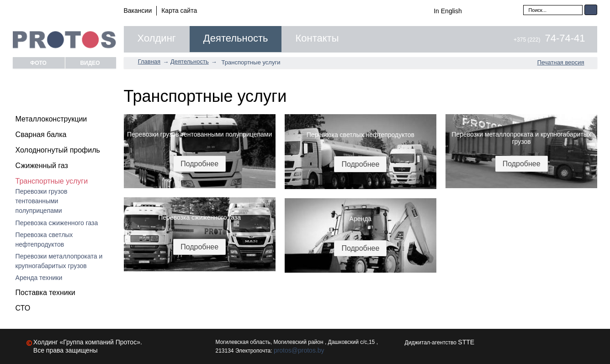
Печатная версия (561, 62)
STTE (466, 342)
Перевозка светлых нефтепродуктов (44, 240)
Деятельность (236, 38)
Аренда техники (39, 278)
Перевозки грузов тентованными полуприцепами (42, 201)
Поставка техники (45, 293)
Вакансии (138, 11)
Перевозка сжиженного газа (57, 223)
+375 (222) (549, 40)
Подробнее (199, 164)
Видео (90, 63)
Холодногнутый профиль (58, 150)
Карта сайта (179, 11)
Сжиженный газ (42, 166)
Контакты (317, 38)
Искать (591, 10)
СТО (23, 308)
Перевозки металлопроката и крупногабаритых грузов (59, 261)
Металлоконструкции (51, 119)
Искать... (523, 5)
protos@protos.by (299, 350)
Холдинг (157, 38)
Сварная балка (41, 135)
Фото (38, 63)
